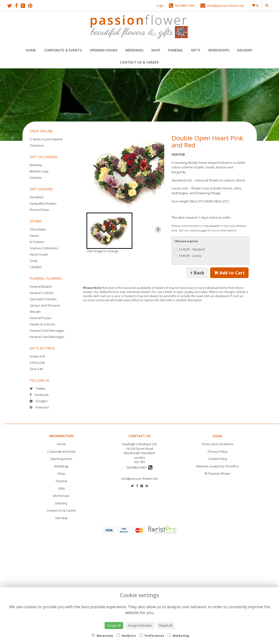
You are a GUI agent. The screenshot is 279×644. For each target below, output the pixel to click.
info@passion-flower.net (139, 479)
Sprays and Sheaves (45, 305)
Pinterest (39, 407)
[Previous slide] (93, 229)
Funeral (175, 50)
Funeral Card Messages (47, 330)
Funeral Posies (41, 318)
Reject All (166, 625)
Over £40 (36, 369)
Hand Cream (39, 254)
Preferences (152, 636)
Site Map (61, 518)
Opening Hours (104, 50)
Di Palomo (37, 242)
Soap (34, 261)
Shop (156, 50)
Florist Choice (39, 210)
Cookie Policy (218, 459)
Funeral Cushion (42, 293)
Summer (36, 178)
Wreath (35, 312)
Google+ (39, 401)
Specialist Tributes (43, 299)
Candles (36, 267)
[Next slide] (158, 229)
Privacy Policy (218, 451)
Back (197, 273)
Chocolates (38, 229)
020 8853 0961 (139, 467)
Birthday (36, 165)
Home (31, 50)
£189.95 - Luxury (188, 256)
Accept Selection (140, 625)
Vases (34, 236)
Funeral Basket (41, 286)
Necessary (102, 636)
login (160, 6)
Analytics (126, 636)
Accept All (114, 625)
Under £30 (37, 356)
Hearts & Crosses (43, 324)
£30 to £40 (37, 363)
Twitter (38, 388)
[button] (110, 231)
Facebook (39, 395)
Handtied (36, 197)
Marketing (178, 636)
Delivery (245, 50)
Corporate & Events (63, 50)
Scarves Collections (44, 248)
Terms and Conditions (218, 444)
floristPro (232, 466)
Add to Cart (229, 273)
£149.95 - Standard (190, 249)
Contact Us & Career (139, 62)
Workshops (219, 50)
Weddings (134, 50)
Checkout (37, 145)
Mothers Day (39, 171)
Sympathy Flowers (43, 203)
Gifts (196, 50)
